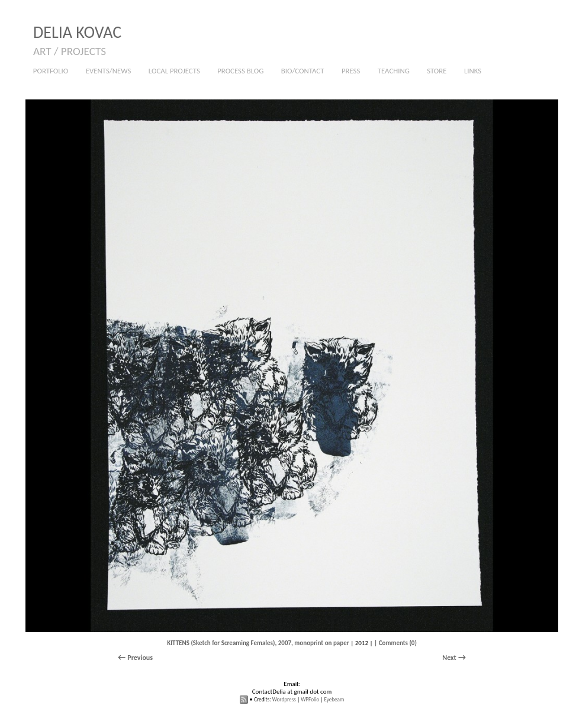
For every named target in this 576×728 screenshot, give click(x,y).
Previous (140, 658)
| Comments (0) (395, 643)
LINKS (473, 71)
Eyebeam (334, 699)
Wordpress (284, 699)
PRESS (351, 71)
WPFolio (310, 699)
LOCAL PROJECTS (174, 71)
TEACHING (391, 71)
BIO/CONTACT (303, 71)
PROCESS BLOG (240, 71)
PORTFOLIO (48, 71)
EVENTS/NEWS (109, 71)
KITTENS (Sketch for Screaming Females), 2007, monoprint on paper (258, 643)
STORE (437, 71)
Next (449, 658)
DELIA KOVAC (77, 32)
